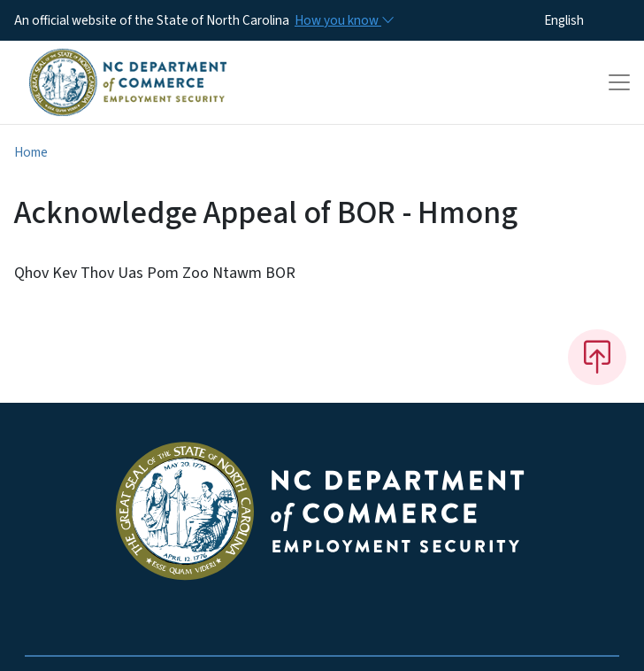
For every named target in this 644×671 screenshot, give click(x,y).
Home (31, 152)
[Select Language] (591, 20)
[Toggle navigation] (619, 82)
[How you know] (343, 20)
